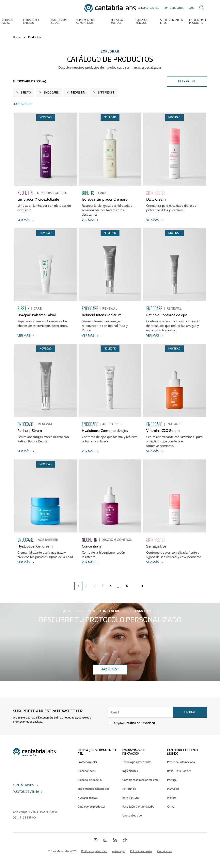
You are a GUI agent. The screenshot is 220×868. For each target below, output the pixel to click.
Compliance (164, 851)
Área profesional (149, 8)
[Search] (202, 8)
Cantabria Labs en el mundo (183, 752)
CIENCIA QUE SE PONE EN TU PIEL (97, 752)
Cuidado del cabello (31, 22)
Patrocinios (129, 789)
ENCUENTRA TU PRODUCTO (199, 22)
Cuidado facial (86, 771)
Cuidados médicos (142, 22)
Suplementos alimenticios (85, 22)
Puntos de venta (174, 8)
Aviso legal (119, 851)
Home (17, 37)
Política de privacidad (94, 851)
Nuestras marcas (118, 22)
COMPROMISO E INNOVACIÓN (133, 752)
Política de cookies (141, 851)
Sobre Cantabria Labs (171, 22)
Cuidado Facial (8, 22)
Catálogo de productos (92, 807)
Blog (192, 8)
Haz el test (110, 670)
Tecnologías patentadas (137, 762)
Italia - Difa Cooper (179, 771)
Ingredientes (130, 771)
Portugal (172, 780)
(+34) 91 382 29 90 (25, 817)
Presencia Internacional (181, 762)
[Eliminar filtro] (17, 93)
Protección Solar (59, 22)
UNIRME (190, 712)
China (171, 807)
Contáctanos (23, 785)
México (171, 798)
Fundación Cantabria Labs (138, 807)
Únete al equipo (132, 815)
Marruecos (173, 789)
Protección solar (87, 762)
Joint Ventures (131, 798)
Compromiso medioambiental (141, 780)
